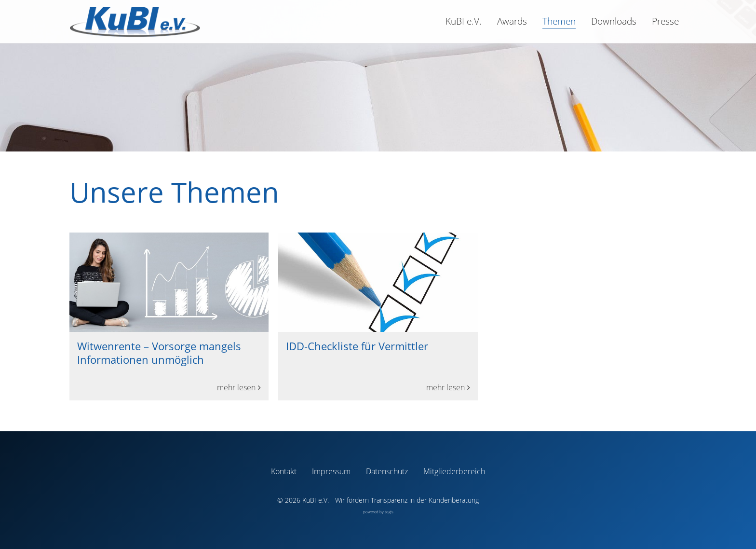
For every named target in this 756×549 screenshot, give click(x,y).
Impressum (331, 471)
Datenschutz (387, 471)
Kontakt (284, 471)
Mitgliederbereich (454, 471)
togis (389, 512)
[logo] (135, 22)
